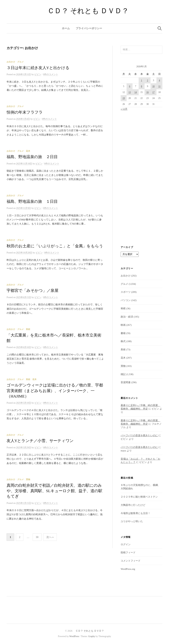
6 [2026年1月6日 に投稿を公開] (130, 86)
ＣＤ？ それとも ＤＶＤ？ (84, 11)
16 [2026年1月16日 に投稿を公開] (148, 92)
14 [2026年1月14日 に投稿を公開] (136, 92)
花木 (28, 151)
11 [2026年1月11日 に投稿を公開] (159, 86)
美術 (28, 329)
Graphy (92, 636)
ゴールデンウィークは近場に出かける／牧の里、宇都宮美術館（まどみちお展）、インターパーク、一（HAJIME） (55, 391)
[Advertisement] (142, 178)
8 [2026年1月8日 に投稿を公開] (142, 86)
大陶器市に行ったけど (133, 505)
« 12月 (124, 109)
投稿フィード (128, 552)
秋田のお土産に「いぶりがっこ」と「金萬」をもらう (55, 246)
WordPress (74, 636)
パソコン (126, 300)
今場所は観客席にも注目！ (135, 513)
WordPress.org (128, 569)
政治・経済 (127, 317)
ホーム (66, 28)
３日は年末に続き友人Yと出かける (38, 68)
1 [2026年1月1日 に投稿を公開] (142, 80)
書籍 (123, 333)
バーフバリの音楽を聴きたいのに (139, 435)
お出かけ (11, 62)
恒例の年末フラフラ (25, 112)
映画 (123, 325)
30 (37, 537)
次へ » (50, 537)
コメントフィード (131, 561)
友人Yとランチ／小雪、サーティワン (40, 441)
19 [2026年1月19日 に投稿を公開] (124, 98)
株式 (123, 341)
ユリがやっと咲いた (132, 521)
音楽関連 (126, 382)
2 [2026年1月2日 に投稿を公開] (147, 80)
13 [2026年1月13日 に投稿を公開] (130, 92)
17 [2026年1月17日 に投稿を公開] (153, 92)
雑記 (123, 374)
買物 (28, 479)
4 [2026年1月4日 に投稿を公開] (159, 80)
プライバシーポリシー (89, 28)
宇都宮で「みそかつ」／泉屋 (33, 291)
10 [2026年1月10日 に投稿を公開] (153, 86)
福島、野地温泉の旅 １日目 (32, 201)
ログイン (126, 544)
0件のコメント (51, 74)
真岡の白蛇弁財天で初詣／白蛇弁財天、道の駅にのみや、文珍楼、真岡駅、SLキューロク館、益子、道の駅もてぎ (54, 491)
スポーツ (126, 292)
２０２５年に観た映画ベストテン (139, 497)
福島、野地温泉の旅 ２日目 (32, 157)
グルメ (21, 62)
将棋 (123, 308)
